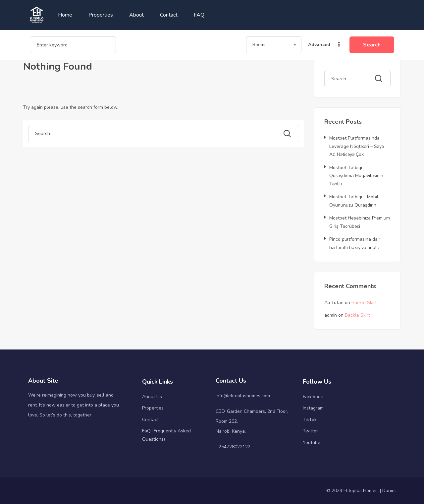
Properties (101, 15)
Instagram (313, 408)
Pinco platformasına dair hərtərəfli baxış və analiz (355, 243)
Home (65, 15)
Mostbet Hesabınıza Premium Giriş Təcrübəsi (360, 222)
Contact (169, 15)
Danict (389, 491)
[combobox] (274, 45)
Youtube (312, 442)
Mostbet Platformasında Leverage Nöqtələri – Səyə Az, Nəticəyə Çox (357, 146)
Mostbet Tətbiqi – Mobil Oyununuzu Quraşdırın (354, 201)
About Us (152, 397)
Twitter (310, 431)
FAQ (199, 15)
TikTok (310, 420)
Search (372, 45)
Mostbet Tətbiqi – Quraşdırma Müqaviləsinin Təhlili (356, 176)
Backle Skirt (364, 303)
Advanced (325, 45)
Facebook (313, 397)
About (136, 15)
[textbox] (274, 45)
